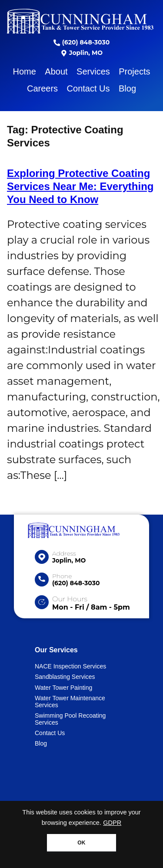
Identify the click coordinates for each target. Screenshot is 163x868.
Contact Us (88, 88)
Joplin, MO (81, 53)
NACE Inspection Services (70, 666)
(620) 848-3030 (81, 42)
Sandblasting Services (65, 677)
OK (81, 843)
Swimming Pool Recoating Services (70, 719)
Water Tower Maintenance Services (70, 702)
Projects (134, 71)
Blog (127, 88)
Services (93, 71)
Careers (42, 88)
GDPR (112, 823)
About (56, 71)
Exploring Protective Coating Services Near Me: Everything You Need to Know (80, 186)
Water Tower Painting (63, 688)
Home (25, 71)
